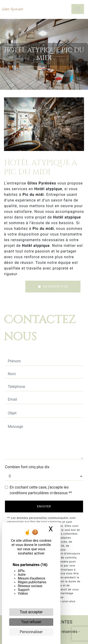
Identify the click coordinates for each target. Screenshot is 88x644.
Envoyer (44, 507)
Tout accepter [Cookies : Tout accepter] (31, 612)
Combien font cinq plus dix (27, 467)
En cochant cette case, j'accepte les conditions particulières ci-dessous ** (41, 490)
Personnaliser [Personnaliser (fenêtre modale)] (31, 632)
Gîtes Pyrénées (12, 9)
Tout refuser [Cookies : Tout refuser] (31, 622)
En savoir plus (53, 287)
